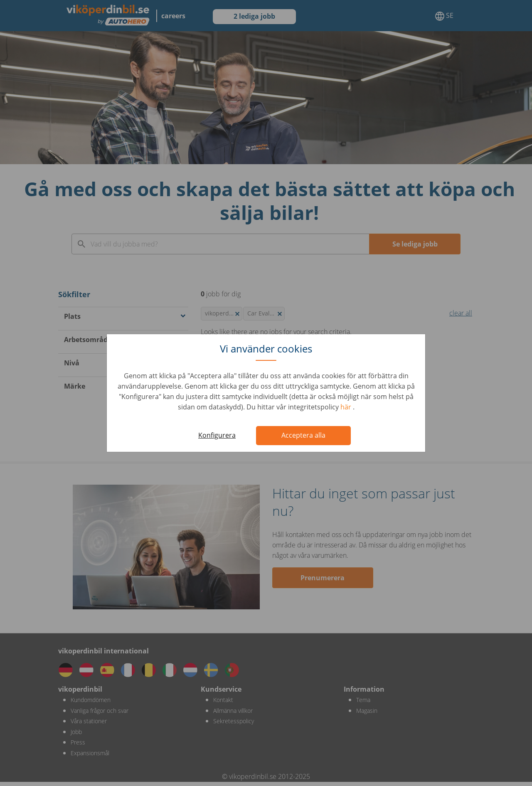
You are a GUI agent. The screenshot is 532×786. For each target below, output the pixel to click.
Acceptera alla (303, 435)
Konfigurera (217, 435)
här (347, 407)
